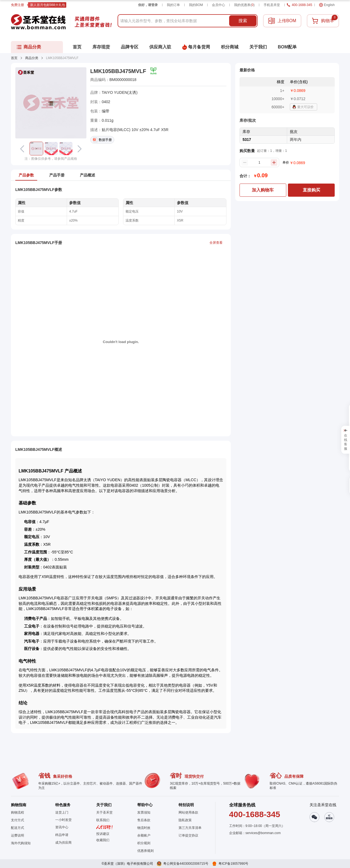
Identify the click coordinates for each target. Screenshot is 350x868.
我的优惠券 (244, 5)
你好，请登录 (148, 5)
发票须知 (144, 812)
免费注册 (17, 5)
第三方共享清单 (190, 828)
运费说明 (17, 835)
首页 (14, 58)
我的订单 (173, 5)
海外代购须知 (21, 843)
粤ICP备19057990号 (233, 864)
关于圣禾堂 (104, 812)
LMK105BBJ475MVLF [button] (118, 71)
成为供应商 (63, 843)
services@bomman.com (263, 833)
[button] (36, 149)
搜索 (243, 21)
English (327, 5)
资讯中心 (62, 827)
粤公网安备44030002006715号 (186, 864)
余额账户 (144, 835)
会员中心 (218, 5)
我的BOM (196, 5)
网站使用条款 (188, 812)
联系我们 (103, 820)
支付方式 (17, 820)
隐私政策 (185, 820)
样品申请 (62, 835)
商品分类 (32, 58)
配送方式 (17, 828)
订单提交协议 (188, 835)
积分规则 (144, 843)
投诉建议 (103, 834)
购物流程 (17, 812)
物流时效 (144, 828)
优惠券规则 (145, 851)
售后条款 (144, 820)
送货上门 (62, 812)
